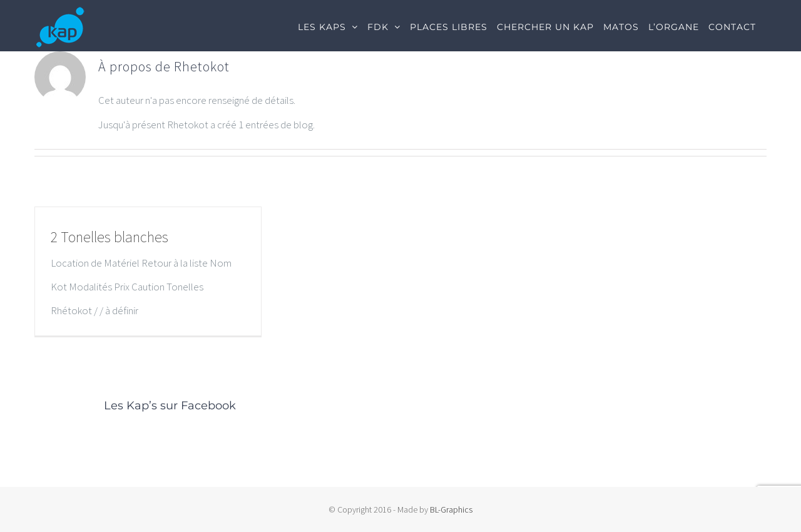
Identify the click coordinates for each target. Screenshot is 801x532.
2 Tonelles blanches (110, 237)
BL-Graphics (451, 509)
